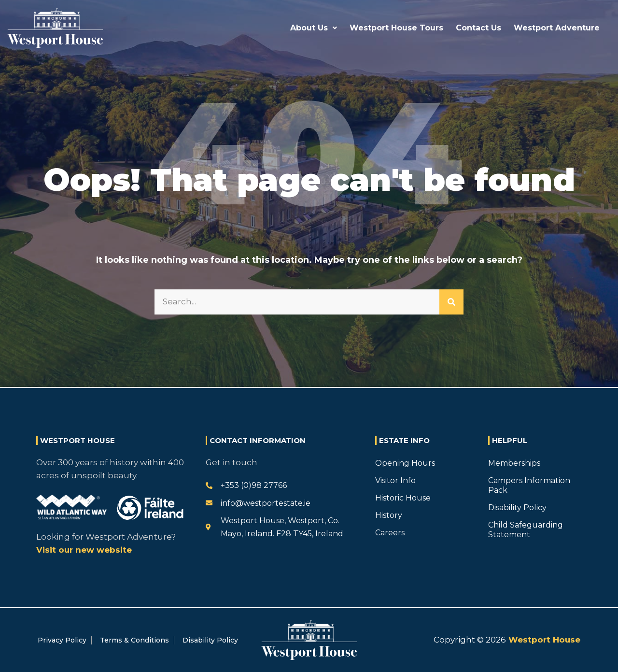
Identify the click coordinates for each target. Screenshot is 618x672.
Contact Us (478, 28)
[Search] (451, 302)
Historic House (403, 498)
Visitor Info (395, 480)
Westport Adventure (557, 28)
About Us (314, 28)
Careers (390, 533)
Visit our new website (84, 550)
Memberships (514, 463)
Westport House (543, 640)
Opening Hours (405, 463)
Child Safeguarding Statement (526, 530)
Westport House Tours (396, 28)
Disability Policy (517, 508)
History (389, 515)
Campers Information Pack (529, 485)
